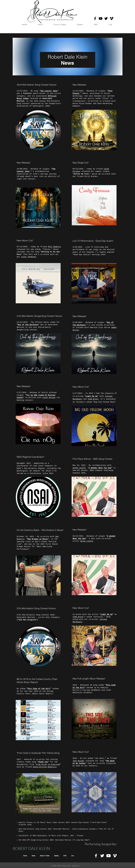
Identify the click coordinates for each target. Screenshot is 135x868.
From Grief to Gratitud (48, 765)
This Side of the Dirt (39, 689)
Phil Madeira (54, 247)
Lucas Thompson (28, 257)
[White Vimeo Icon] (115, 856)
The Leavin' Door (49, 91)
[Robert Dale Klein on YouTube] (101, 18)
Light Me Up (91, 396)
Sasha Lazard (79, 468)
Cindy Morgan (49, 398)
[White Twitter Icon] (102, 856)
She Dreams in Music (38, 539)
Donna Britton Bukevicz (45, 767)
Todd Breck (93, 399)
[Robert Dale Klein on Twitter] (106, 18)
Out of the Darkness (28, 325)
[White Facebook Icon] (96, 856)
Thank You (43, 762)
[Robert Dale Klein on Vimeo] (112, 18)
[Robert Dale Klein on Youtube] (109, 856)
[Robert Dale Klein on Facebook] (95, 18)
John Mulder (79, 761)
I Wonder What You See (100, 468)
